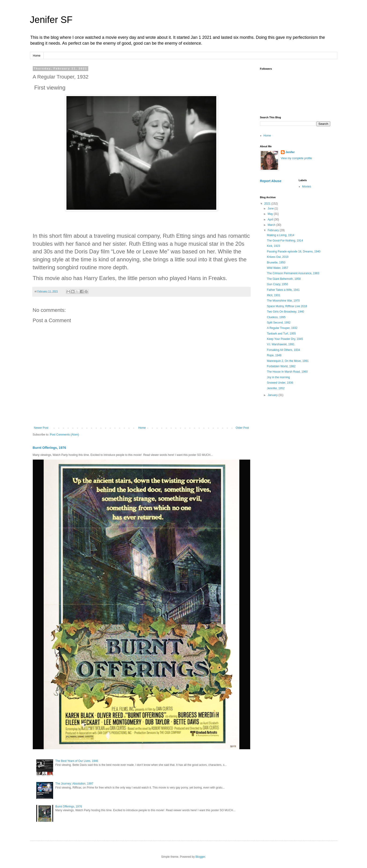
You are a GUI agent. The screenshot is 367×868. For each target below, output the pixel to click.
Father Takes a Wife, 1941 (283, 290)
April (271, 220)
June (271, 209)
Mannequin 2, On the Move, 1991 (288, 361)
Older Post (242, 428)
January (273, 395)
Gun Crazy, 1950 (277, 284)
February (273, 230)
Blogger (200, 857)
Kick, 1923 (273, 246)
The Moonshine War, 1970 (283, 301)
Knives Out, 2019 (278, 257)
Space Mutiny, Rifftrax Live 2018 (287, 306)
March (272, 225)
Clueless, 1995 (276, 317)
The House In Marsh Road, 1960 (287, 372)
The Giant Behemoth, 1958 (284, 279)
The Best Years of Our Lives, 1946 (77, 761)
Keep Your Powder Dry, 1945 (285, 339)
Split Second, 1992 (279, 323)
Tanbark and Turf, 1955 (281, 334)
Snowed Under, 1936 (280, 383)
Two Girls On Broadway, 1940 (285, 312)
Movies (307, 187)
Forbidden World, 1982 (281, 366)
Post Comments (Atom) (64, 435)
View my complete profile (296, 158)
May (271, 214)
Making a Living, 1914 (281, 235)
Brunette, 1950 (276, 263)
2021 (268, 204)
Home (37, 56)
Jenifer (290, 152)
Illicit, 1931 (273, 295)
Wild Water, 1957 (277, 268)
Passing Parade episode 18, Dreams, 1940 (294, 252)
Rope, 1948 (274, 355)
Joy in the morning (278, 377)
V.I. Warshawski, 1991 (281, 344)
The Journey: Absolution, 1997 (74, 784)
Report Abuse (271, 181)
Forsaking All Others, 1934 (283, 350)
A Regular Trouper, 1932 (282, 328)
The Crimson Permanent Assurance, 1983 (293, 273)
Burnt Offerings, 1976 (50, 448)
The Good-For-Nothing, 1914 (285, 241)
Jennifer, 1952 (276, 388)
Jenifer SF (51, 20)
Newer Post (41, 428)
